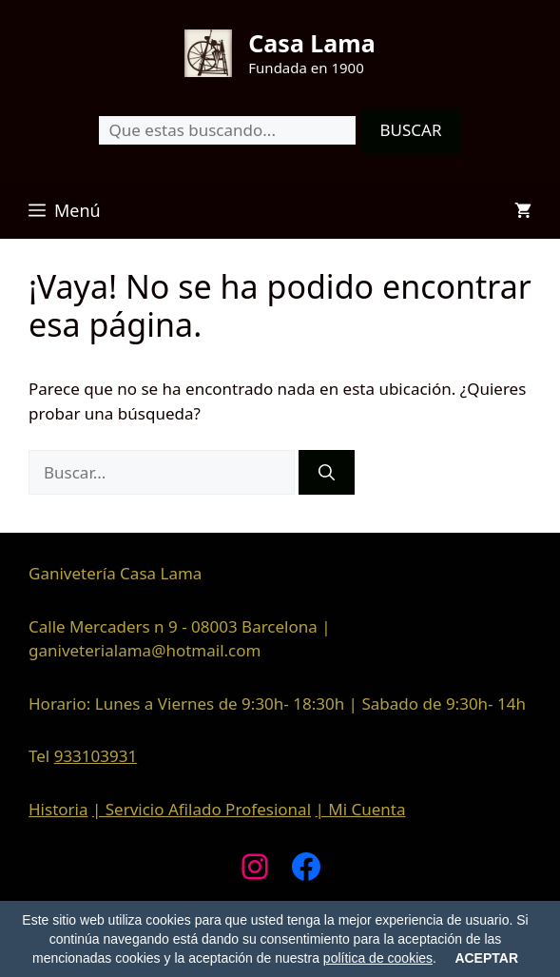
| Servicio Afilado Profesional (202, 809)
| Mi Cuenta (360, 809)
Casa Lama (311, 43)
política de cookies (378, 958)
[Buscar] (327, 473)
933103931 (96, 756)
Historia (58, 809)
